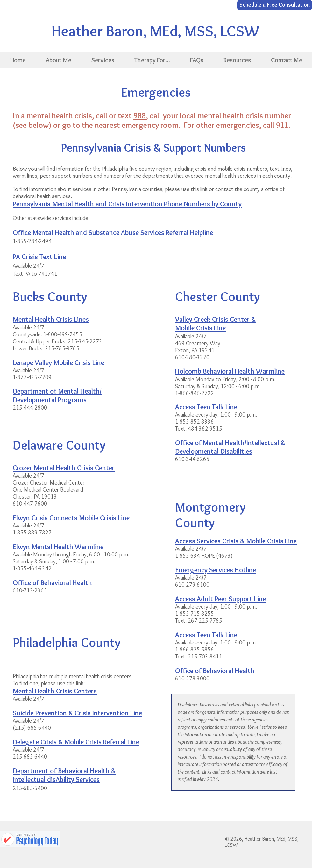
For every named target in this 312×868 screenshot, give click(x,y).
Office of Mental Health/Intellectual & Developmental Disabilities (230, 447)
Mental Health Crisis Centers (55, 691)
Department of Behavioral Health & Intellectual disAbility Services (64, 775)
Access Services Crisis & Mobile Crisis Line (236, 541)
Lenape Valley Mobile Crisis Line (58, 363)
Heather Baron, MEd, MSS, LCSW (155, 31)
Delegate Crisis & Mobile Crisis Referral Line (76, 742)
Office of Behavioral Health (215, 671)
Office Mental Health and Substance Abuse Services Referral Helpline (113, 233)
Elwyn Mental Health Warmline (58, 547)
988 (140, 115)
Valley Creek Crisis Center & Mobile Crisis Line (215, 324)
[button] (58, 60)
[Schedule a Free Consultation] (275, 5)
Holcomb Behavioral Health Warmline (230, 371)
